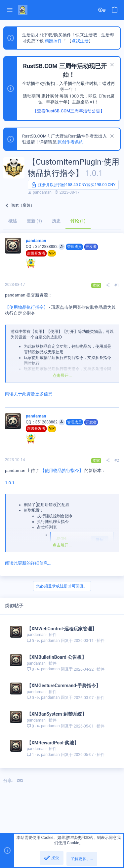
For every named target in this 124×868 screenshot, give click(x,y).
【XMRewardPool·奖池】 (53, 743)
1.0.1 (10, 483)
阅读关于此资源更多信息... (30, 394)
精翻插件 (53, 41)
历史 (56, 221)
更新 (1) (34, 221)
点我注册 (80, 41)
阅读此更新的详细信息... (28, 563)
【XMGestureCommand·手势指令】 (64, 686)
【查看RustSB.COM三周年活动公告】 (69, 111)
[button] (10, 10)
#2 (117, 460)
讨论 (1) (78, 221)
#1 (117, 285)
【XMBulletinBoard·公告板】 (57, 657)
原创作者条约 (70, 142)
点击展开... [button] (62, 375)
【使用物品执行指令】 (26, 307)
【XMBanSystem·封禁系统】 (57, 714)
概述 (13, 221)
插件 (53, 635)
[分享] (108, 285)
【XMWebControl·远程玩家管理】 (62, 629)
